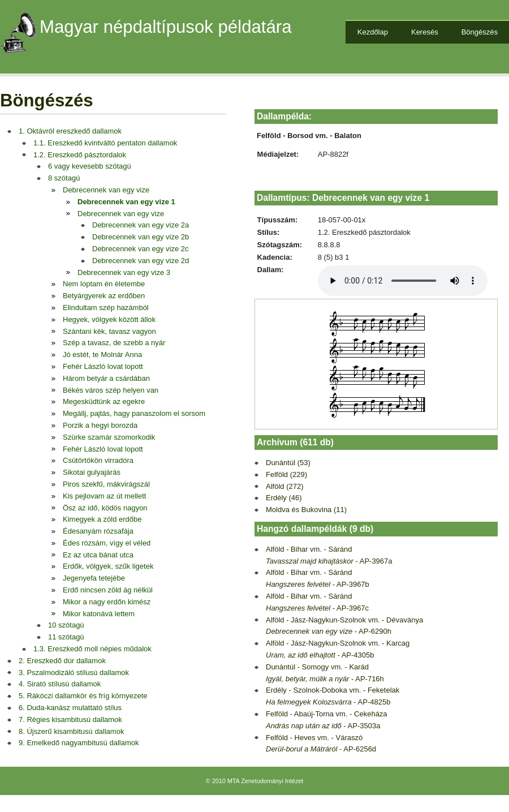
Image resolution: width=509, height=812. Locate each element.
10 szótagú (66, 625)
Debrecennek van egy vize (106, 190)
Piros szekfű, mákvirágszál (106, 484)
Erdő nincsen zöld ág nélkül (108, 590)
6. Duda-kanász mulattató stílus (70, 708)
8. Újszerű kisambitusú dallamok (71, 731)
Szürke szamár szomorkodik (109, 437)
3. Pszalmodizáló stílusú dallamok (74, 673)
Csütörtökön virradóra (98, 460)
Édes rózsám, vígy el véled (107, 543)
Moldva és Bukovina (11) (306, 510)
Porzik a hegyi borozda (100, 425)
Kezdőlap (373, 32)
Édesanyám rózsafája (98, 531)
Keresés (425, 32)
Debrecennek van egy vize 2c (141, 249)
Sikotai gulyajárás (92, 472)
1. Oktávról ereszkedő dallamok (70, 131)
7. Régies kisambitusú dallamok (70, 719)
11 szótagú (66, 637)
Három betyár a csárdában (106, 378)
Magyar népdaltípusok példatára (166, 27)
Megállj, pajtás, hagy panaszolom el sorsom (134, 413)
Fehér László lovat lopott (103, 366)
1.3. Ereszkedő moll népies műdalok (92, 649)
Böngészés (480, 32)
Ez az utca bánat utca (98, 555)
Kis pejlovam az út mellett (104, 496)
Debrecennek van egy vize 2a (141, 225)
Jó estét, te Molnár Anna (102, 355)
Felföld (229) (286, 474)
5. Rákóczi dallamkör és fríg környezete (83, 696)
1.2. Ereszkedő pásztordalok (80, 155)
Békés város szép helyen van (111, 390)
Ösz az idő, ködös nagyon (105, 508)
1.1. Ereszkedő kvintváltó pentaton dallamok (105, 143)
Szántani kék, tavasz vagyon (109, 331)
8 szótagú (64, 178)
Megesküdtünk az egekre (104, 401)
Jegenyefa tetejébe (94, 578)
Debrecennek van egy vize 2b (141, 237)
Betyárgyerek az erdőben (104, 296)
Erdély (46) (284, 498)
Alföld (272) (284, 486)
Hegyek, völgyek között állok (109, 319)
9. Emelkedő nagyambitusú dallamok (79, 743)
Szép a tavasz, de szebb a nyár (114, 343)
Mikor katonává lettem (99, 614)
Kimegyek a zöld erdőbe (102, 519)
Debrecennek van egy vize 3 (124, 272)
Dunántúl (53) (288, 463)
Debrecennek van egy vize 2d (141, 261)
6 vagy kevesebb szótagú (90, 166)
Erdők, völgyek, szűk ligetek (108, 566)
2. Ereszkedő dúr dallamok (62, 661)
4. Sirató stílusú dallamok (60, 684)
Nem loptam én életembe (104, 284)
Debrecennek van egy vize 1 (126, 202)
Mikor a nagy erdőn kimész (107, 602)
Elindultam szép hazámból (106, 308)
